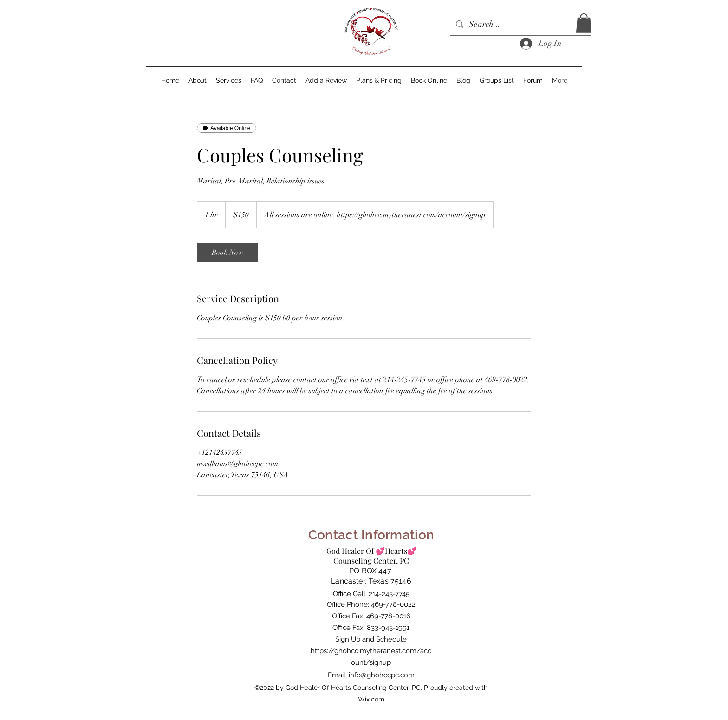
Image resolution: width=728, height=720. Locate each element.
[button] (584, 23)
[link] (227, 253)
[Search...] (520, 25)
